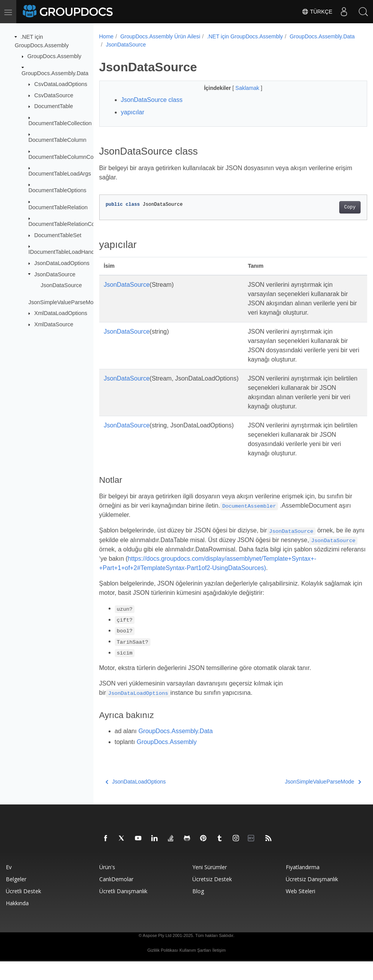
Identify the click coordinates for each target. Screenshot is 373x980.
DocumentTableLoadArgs (60, 174)
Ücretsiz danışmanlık (312, 898)
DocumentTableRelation (58, 207)
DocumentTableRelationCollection (70, 224)
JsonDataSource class (152, 100)
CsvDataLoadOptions (61, 84)
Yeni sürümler (210, 886)
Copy (331, 207)
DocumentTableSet (58, 235)
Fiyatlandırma (303, 886)
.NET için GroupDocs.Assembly (245, 36)
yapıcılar (133, 112)
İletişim (219, 969)
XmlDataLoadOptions (61, 313)
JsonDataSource (55, 274)
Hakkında (17, 922)
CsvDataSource (54, 95)
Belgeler (16, 898)
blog (198, 910)
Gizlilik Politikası (163, 969)
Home (106, 36)
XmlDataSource (54, 324)
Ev (9, 886)
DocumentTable (54, 106)
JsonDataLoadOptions (62, 263)
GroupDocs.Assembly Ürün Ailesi (160, 36)
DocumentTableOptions (57, 190)
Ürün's (107, 886)
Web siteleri (300, 910)
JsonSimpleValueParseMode (64, 302)
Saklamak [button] (239, 88)
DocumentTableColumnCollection (70, 157)
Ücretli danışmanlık (123, 910)
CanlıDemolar (116, 898)
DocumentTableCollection (60, 123)
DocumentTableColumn (57, 140)
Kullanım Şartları (195, 969)
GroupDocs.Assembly (54, 56)
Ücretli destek (23, 910)
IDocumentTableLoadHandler (64, 252)
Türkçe (317, 12)
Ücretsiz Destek (212, 898)
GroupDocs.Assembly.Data (55, 73)
